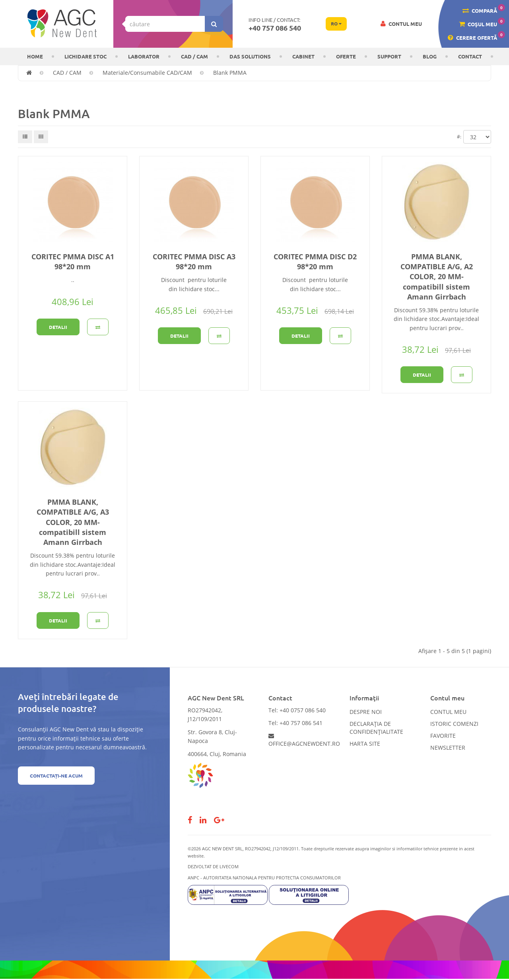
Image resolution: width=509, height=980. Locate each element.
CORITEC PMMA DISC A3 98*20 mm (194, 262)
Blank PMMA (230, 73)
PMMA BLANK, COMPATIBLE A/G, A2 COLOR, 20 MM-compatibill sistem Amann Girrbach (437, 277)
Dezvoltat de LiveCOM (213, 866)
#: (459, 137)
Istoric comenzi (454, 724)
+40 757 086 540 (275, 28)
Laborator (144, 56)
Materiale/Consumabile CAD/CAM (147, 73)
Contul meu (448, 712)
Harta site (365, 744)
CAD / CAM (194, 56)
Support (389, 56)
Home (35, 56)
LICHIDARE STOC (85, 56)
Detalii (58, 327)
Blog (430, 56)
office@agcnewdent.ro (304, 740)
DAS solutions (250, 56)
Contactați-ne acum (56, 776)
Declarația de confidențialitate (376, 728)
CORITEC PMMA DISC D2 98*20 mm (315, 262)
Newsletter (448, 748)
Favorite (443, 736)
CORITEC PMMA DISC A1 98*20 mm (73, 262)
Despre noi (366, 712)
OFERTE (346, 56)
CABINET (303, 56)
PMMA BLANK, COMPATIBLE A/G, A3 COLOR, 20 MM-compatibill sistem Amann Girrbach (73, 522)
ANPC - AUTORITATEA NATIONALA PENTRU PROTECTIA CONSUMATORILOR (264, 878)
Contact (470, 56)
